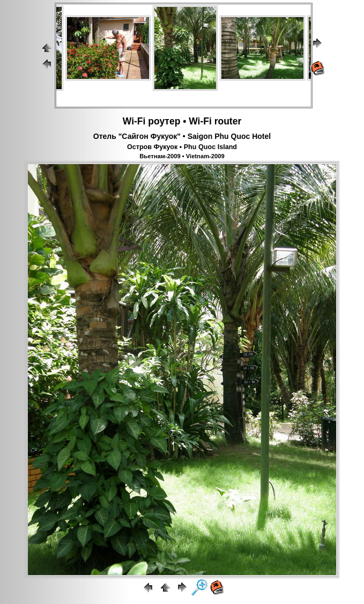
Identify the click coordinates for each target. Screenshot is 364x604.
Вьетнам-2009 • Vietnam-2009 (182, 156)
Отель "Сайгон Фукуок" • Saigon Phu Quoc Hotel (182, 136)
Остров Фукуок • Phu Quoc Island (182, 147)
